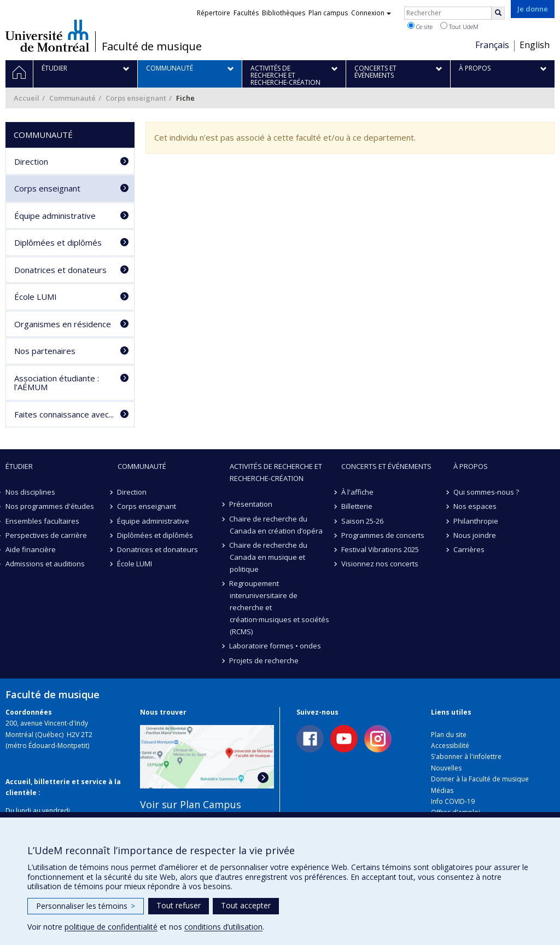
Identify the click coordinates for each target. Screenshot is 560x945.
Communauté (72, 98)
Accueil (27, 98)
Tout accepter (246, 905)
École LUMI (36, 297)
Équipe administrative (55, 216)
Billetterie (357, 506)
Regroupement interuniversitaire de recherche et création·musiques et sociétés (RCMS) (279, 607)
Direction (31, 161)
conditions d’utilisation (223, 927)
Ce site (420, 26)
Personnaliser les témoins (86, 906)
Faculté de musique (152, 47)
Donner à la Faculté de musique (480, 779)
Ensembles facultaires (42, 521)
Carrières (469, 549)
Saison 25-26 (362, 521)
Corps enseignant (136, 98)
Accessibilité (450, 746)
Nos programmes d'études (50, 506)
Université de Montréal (47, 36)
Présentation (251, 504)
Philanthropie (476, 521)
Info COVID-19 (453, 801)
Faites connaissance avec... (64, 414)
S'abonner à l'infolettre (466, 756)
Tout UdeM (459, 26)
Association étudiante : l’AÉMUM (57, 383)
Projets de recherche (264, 660)
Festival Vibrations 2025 (380, 549)
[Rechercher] (498, 13)
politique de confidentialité (111, 927)
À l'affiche (357, 492)
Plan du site (449, 735)
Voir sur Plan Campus (191, 804)
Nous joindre (475, 535)
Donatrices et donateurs (60, 270)
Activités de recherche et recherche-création (276, 472)
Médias (442, 790)
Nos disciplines (30, 492)
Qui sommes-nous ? (486, 492)
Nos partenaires (45, 351)
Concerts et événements (386, 466)
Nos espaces (475, 506)
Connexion (371, 13)
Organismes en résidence (63, 324)
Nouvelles (446, 768)
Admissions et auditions (45, 564)
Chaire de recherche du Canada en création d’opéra (276, 525)
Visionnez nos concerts (380, 564)
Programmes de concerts (383, 535)
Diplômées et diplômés (58, 242)
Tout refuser (179, 905)
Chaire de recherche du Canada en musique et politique (269, 557)
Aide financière (31, 549)
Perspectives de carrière (46, 535)
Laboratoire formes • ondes (276, 646)
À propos (471, 466)
